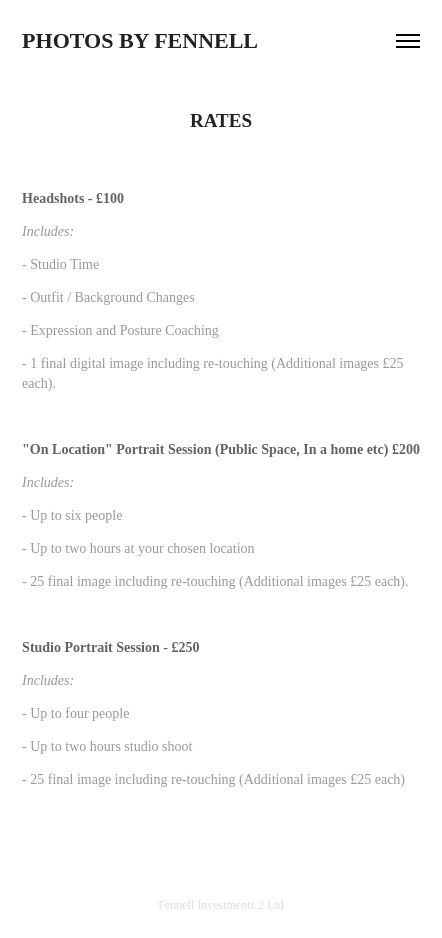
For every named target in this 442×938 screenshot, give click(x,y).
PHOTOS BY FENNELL (140, 40)
